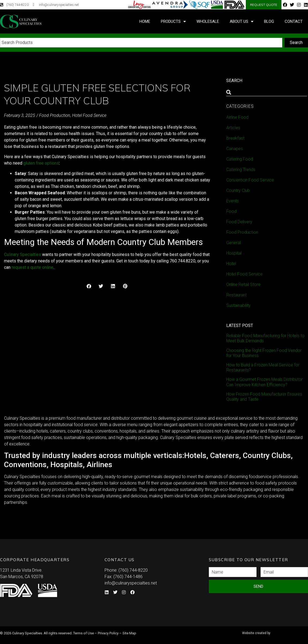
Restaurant (236, 295)
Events (233, 201)
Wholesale (208, 21)
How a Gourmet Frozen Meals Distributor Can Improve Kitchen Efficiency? (264, 382)
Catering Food (240, 159)
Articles (233, 128)
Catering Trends (241, 170)
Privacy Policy (108, 633)
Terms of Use (84, 633)
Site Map (129, 633)
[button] (89, 286)
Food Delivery (239, 222)
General (233, 243)
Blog (269, 21)
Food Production (55, 115)
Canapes (235, 149)
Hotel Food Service (89, 115)
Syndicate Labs (274, 631)
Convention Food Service (250, 180)
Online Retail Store (243, 284)
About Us (242, 22)
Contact (294, 21)
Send (258, 586)
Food (231, 211)
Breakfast (235, 138)
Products (173, 22)
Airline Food (237, 117)
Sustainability (238, 305)
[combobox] (141, 43)
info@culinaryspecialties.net (131, 583)
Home (145, 21)
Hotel (231, 264)
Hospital (234, 253)
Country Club (238, 190)
